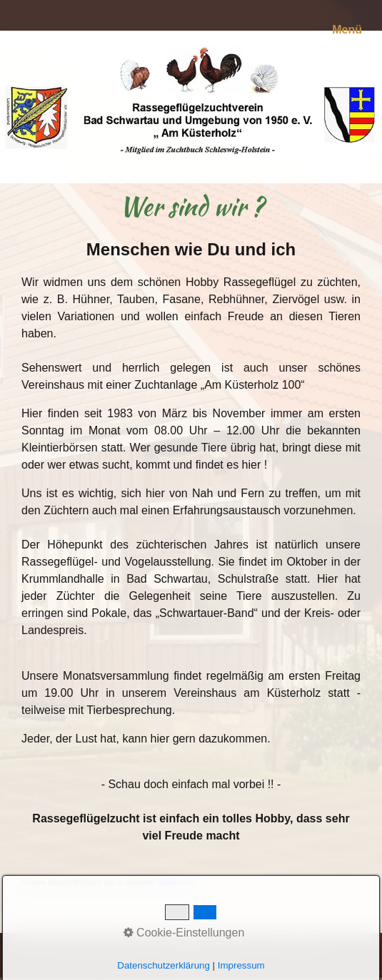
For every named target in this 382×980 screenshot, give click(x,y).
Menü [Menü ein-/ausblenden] (347, 30)
